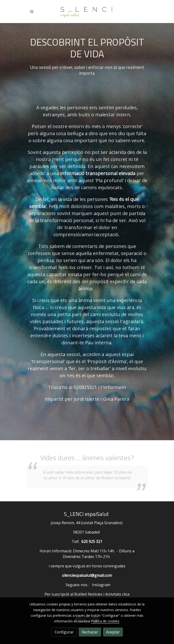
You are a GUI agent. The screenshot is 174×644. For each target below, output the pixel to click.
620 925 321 (92, 542)
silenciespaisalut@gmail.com (87, 575)
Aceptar (113, 632)
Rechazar (90, 632)
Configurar (64, 632)
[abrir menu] (32, 12)
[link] (87, 12)
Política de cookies (105, 621)
